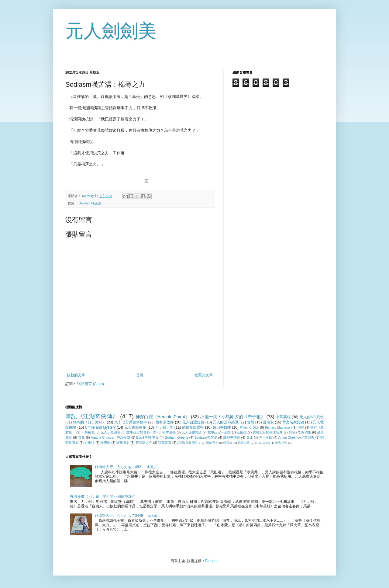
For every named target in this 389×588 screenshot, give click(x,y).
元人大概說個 (111, 432)
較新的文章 (76, 375)
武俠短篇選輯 (193, 427)
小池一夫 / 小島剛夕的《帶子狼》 (232, 417)
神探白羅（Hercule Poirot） (163, 417)
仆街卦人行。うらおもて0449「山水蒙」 (128, 516)
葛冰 (250, 437)
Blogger (211, 561)
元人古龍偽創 (135, 427)
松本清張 (169, 432)
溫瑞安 (268, 422)
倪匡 (301, 427)
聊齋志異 (244, 443)
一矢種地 (88, 432)
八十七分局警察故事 (131, 422)
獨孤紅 (228, 443)
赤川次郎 (266, 437)
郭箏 (292, 432)
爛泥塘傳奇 (232, 437)
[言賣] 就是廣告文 (189, 443)
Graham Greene (176, 437)
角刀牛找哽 (222, 427)
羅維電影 (123, 443)
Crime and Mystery (100, 427)
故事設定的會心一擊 (141, 432)
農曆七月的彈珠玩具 (268, 432)
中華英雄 (283, 417)
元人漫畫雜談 (192, 432)
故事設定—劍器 (219, 432)
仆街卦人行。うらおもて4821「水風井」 (128, 467)
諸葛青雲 (165, 443)
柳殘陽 (105, 443)
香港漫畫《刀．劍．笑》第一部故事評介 (103, 496)
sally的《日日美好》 (89, 422)
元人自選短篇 (193, 422)
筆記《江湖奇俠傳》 (92, 416)
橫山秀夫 (212, 443)
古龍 (251, 422)
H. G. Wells (263, 443)
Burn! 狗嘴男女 (147, 437)
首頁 (140, 375)
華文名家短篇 (293, 422)
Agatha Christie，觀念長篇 (111, 437)
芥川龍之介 (144, 443)
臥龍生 (242, 432)
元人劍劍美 (111, 31)
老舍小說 (281, 443)
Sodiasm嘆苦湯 (90, 203)
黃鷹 (81, 437)
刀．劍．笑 (164, 427)
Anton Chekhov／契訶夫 (296, 437)
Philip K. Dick (249, 427)
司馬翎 (90, 443)
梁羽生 (306, 432)
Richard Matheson (278, 427)
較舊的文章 (204, 375)
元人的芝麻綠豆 (225, 422)
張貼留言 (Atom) (90, 384)
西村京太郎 (165, 422)
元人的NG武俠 (312, 417)
